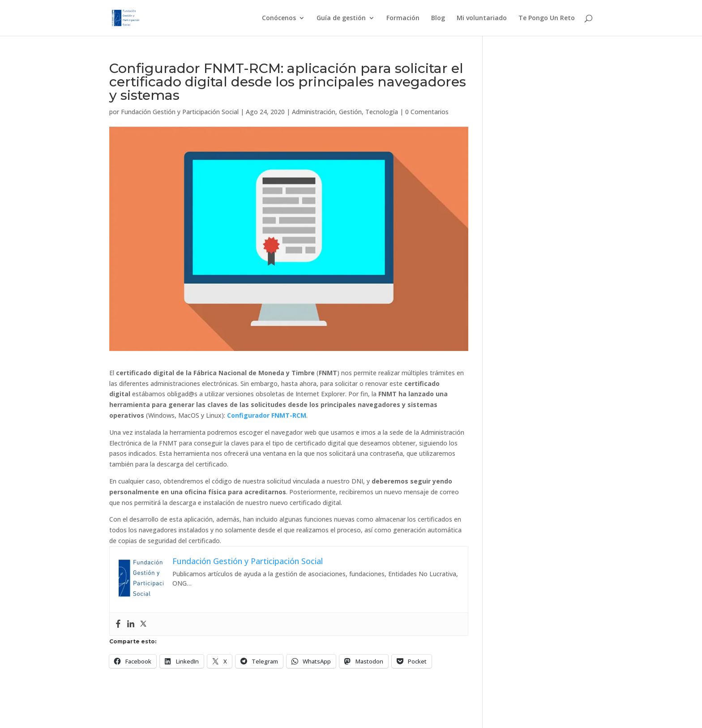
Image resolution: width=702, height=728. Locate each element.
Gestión (350, 112)
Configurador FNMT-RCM (267, 415)
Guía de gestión (341, 18)
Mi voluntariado (482, 18)
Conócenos (279, 18)
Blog (438, 18)
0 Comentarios (427, 112)
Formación (403, 18)
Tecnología (382, 112)
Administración (314, 112)
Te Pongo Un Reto (547, 18)
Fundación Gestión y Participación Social (180, 112)
